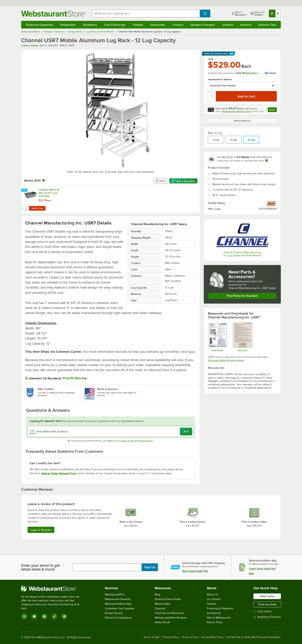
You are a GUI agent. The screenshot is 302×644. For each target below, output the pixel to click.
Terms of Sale (151, 637)
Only (211, 59)
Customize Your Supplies (120, 608)
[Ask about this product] (111, 431)
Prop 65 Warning (75, 378)
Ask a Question (183, 181)
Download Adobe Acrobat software (226, 360)
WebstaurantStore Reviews (171, 618)
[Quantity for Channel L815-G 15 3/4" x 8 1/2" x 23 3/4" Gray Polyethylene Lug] (26, 208)
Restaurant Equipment (39, 25)
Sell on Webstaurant (219, 618)
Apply (273, 110)
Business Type (267, 25)
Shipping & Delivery (267, 617)
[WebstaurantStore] (53, 589)
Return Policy (215, 622)
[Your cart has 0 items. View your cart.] (275, 14)
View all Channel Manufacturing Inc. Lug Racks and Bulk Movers (242, 254)
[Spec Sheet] (218, 337)
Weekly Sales (162, 604)
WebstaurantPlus (115, 595)
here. (192, 352)
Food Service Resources (169, 613)
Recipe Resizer (114, 613)
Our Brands (214, 599)
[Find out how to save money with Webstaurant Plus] (25, 190)
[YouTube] (34, 616)
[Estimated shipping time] (267, 160)
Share (160, 181)
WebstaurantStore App (118, 604)
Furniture (178, 25)
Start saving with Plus (195, 571)
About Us (212, 595)
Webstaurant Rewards (118, 599)
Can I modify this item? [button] (45, 463)
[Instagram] (24, 616)
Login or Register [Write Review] (41, 530)
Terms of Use (127, 441)
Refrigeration (68, 25)
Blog (157, 595)
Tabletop (138, 25)
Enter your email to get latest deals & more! (41, 567)
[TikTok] (54, 616)
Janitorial (228, 25)
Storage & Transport (203, 25)
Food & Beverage (115, 25)
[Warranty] (242, 337)
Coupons (160, 608)
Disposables (158, 25)
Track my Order (267, 604)
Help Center (267, 596)
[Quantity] (212, 96)
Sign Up (150, 567)
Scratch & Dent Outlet (168, 599)
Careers (212, 604)
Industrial (246, 25)
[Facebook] (44, 616)
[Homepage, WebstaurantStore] (54, 14)
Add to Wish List (242, 121)
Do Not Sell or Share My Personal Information (254, 637)
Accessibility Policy (212, 637)
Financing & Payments (220, 608)
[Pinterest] (64, 616)
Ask (186, 431)
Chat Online (262, 612)
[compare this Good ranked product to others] (271, 204)
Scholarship (214, 613)
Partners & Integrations (118, 618)
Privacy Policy (146, 441)
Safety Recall (162, 622)
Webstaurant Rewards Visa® (237, 111)
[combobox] (146, 14)
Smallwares (90, 25)
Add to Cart (37, 208)
